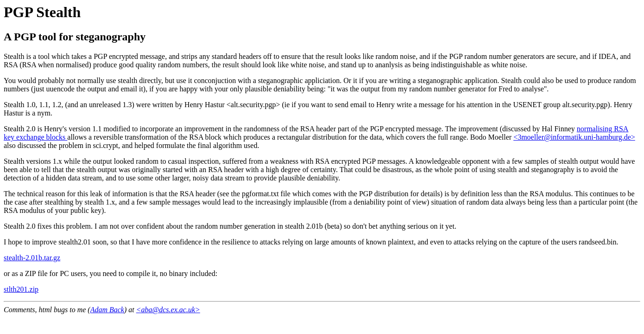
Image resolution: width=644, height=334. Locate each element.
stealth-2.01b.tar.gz (32, 258)
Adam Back (107, 310)
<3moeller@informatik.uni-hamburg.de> (574, 137)
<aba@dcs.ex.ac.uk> (168, 310)
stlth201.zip (21, 289)
